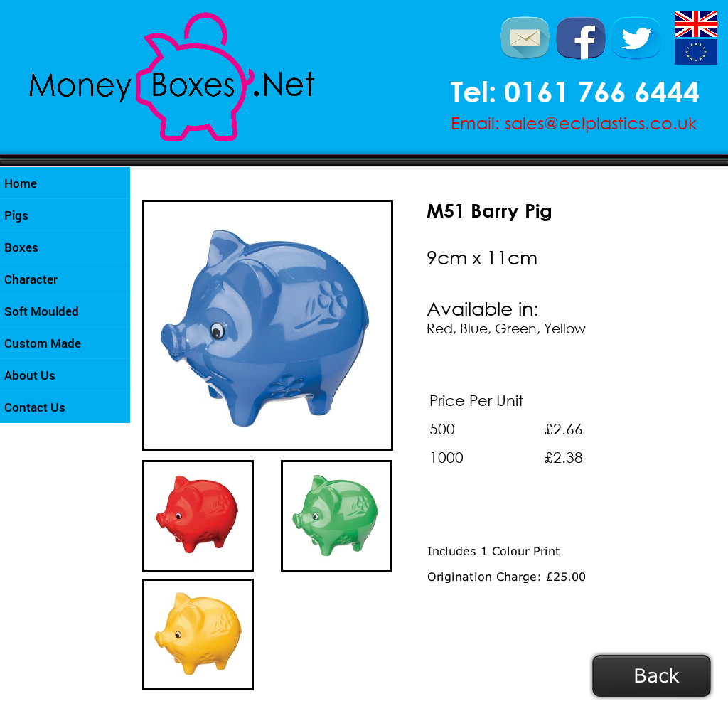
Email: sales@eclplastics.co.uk (574, 122)
